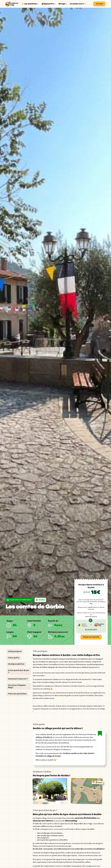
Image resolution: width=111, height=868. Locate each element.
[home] (12, 4)
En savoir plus (91, 630)
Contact (99, 4)
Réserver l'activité (91, 637)
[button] (30, 4)
